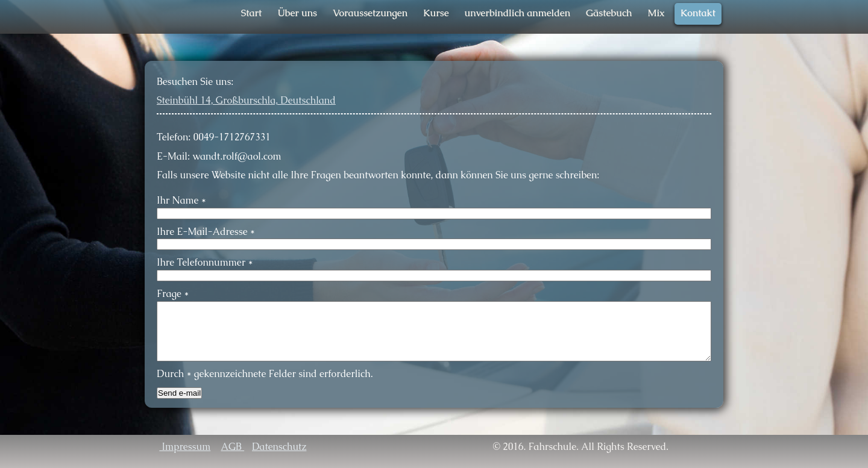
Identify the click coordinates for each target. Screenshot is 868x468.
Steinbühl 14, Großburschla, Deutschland (246, 100)
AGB (232, 447)
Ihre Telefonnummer (205, 262)
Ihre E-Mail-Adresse (206, 232)
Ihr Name (181, 200)
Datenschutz (279, 447)
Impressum (185, 447)
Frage (173, 294)
